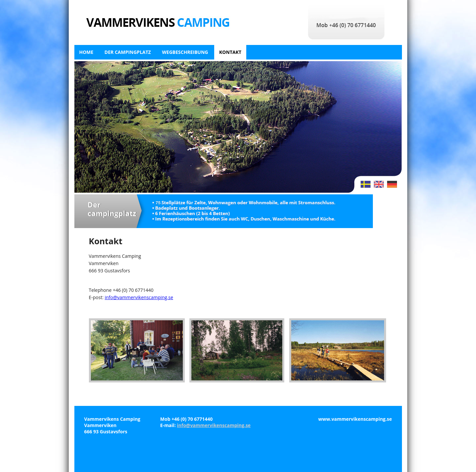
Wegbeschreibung (185, 52)
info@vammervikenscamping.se (139, 297)
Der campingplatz (128, 52)
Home (86, 52)
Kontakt (230, 52)
